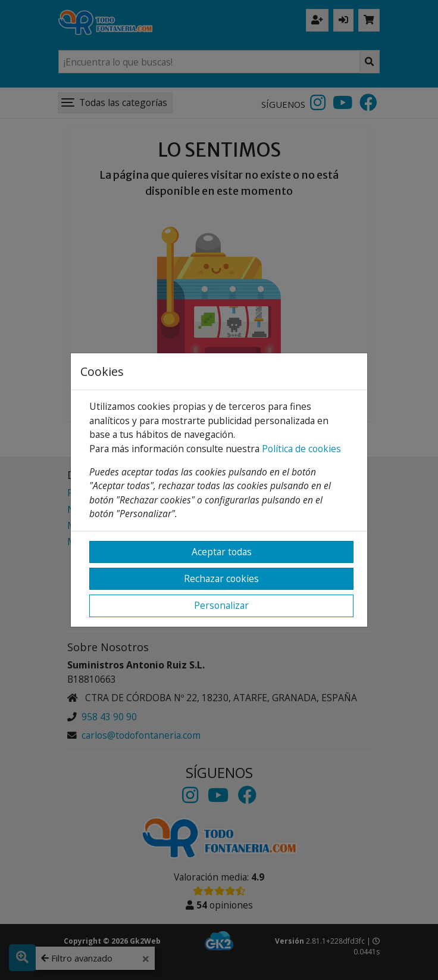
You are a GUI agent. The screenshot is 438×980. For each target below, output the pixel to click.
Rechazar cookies (221, 578)
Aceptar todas (222, 552)
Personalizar (221, 605)
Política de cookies (301, 449)
